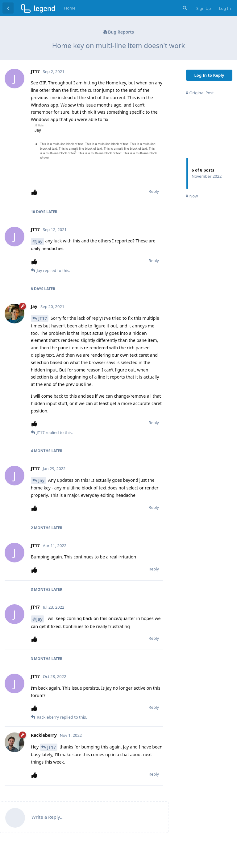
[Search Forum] (184, 8)
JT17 (43, 318)
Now (192, 196)
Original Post (200, 93)
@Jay (37, 241)
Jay (41, 480)
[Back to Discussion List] (8, 8)
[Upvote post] (35, 192)
